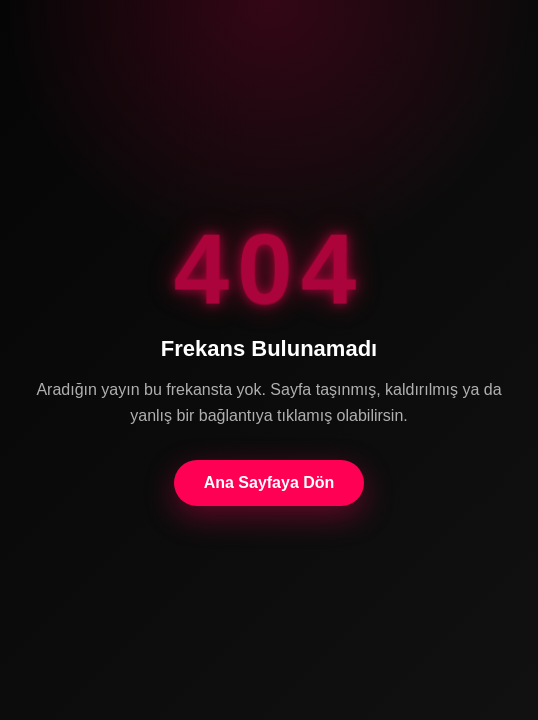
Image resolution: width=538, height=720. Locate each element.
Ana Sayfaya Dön (269, 482)
